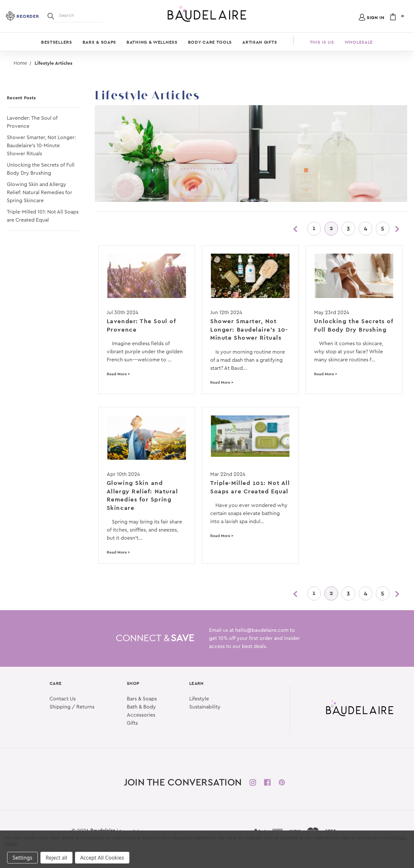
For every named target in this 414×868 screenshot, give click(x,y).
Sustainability (205, 707)
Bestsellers (57, 42)
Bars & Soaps (99, 42)
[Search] (51, 16)
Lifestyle (199, 699)
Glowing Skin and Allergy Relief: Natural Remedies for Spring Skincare (39, 192)
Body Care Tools (210, 42)
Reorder (28, 16)
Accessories (141, 715)
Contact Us (63, 699)
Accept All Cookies (102, 858)
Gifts (132, 723)
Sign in (376, 17)
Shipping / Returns (72, 707)
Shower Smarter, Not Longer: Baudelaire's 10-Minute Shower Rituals (41, 146)
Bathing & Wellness (152, 42)
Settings (22, 858)
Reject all (56, 858)
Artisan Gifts (260, 42)
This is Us (322, 42)
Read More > (118, 374)
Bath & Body (141, 707)
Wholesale (359, 42)
